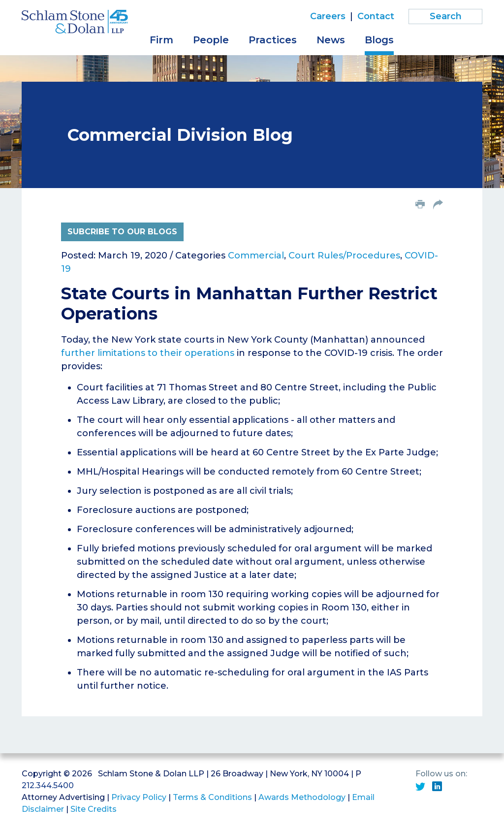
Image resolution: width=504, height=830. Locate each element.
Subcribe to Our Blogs (122, 232)
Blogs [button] (379, 40)
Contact (376, 16)
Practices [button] (273, 40)
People (211, 40)
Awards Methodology (302, 797)
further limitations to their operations (148, 353)
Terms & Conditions (212, 797)
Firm (161, 40)
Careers (328, 16)
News (331, 40)
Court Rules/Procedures (344, 255)
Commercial (256, 255)
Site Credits (94, 809)
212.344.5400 (48, 785)
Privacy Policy (139, 797)
